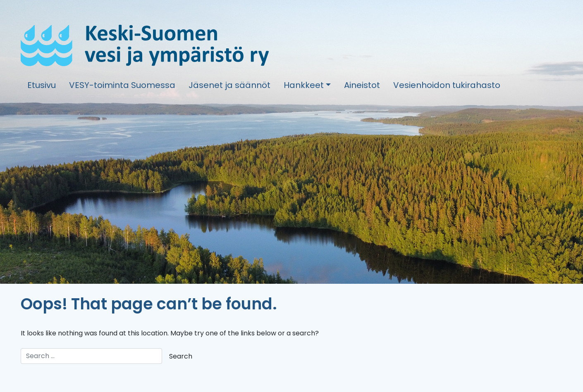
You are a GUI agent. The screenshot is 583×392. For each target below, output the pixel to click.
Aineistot (362, 85)
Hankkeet (304, 85)
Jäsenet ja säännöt (229, 85)
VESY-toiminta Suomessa (122, 85)
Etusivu (42, 85)
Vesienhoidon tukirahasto (447, 85)
